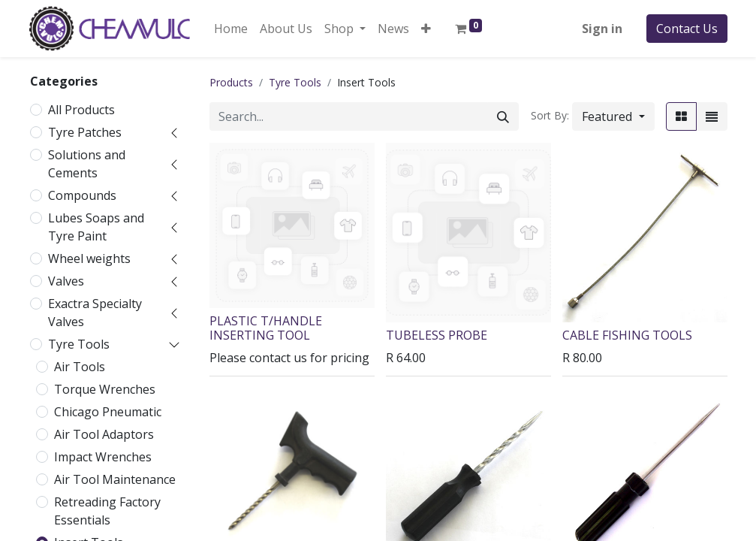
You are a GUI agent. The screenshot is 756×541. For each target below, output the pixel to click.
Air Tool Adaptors (104, 434)
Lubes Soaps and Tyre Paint (96, 227)
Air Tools (80, 367)
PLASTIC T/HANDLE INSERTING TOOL (266, 328)
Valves (66, 281)
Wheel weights (89, 258)
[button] (426, 29)
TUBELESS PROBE (437, 335)
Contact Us (687, 29)
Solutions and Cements (87, 164)
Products (231, 82)
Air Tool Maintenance (115, 479)
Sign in (602, 29)
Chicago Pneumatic (108, 412)
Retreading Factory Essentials (107, 511)
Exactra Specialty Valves (95, 313)
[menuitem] (231, 29)
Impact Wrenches (103, 457)
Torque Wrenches (105, 389)
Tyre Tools (79, 344)
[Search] (503, 116)
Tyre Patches (85, 132)
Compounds (82, 195)
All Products (81, 110)
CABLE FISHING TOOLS (627, 335)
